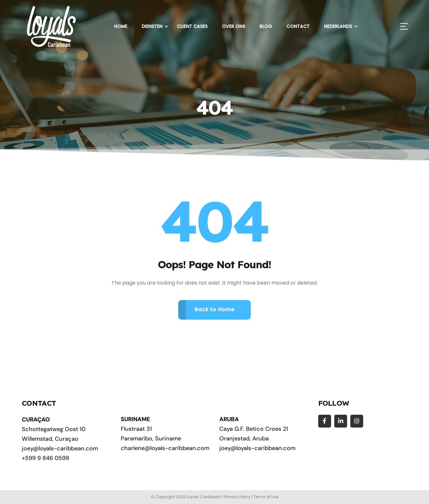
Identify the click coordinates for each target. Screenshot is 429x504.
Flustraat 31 (136, 429)
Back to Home (214, 309)
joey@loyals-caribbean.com (60, 448)
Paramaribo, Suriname (151, 438)
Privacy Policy (237, 497)
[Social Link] (325, 421)
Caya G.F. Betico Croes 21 (254, 429)
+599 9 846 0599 (45, 458)
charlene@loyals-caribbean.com (165, 448)
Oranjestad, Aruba (244, 438)
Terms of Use (266, 497)
